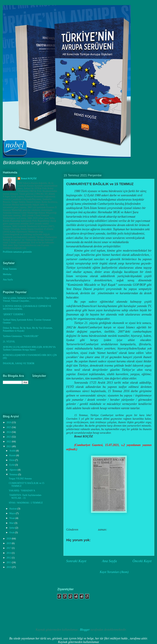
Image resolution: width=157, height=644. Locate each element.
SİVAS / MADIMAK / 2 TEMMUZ (26, 503)
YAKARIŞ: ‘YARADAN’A (22, 491)
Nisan (12, 518)
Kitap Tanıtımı (10, 269)
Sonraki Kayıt (76, 561)
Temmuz (14, 475)
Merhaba (7, 274)
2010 (9, 567)
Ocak (12, 532)
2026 (9, 422)
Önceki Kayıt (142, 561)
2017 (9, 548)
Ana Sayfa (109, 561)
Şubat (12, 528)
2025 (9, 427)
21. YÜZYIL (9, 342)
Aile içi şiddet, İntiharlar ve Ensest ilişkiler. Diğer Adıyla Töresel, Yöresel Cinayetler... (30, 299)
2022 (9, 442)
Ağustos (13, 470)
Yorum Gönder (79, 547)
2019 (9, 543)
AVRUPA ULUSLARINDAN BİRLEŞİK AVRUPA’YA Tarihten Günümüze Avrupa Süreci (29, 348)
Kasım (13, 455)
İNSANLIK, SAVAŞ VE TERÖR (19, 363)
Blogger (85, 630)
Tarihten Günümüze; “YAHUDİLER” (21, 336)
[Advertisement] (22, 604)
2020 (9, 539)
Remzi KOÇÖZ (29, 178)
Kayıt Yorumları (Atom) (114, 572)
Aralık (13, 451)
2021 (9, 446)
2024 (9, 432)
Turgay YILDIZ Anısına (20, 479)
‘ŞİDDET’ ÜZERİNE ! (14, 314)
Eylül (12, 465)
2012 (9, 558)
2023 (9, 437)
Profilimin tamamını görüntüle (17, 252)
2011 (9, 562)
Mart (12, 523)
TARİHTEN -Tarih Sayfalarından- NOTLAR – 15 (25, 497)
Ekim (12, 460)
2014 (9, 553)
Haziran (13, 509)
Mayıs (13, 513)
